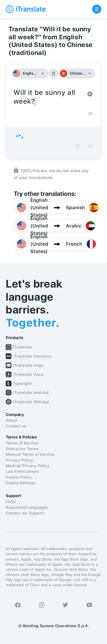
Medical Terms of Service (30, 454)
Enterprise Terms (22, 449)
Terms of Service (22, 443)
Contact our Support (25, 513)
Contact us (16, 426)
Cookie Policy (19, 477)
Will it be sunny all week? (48, 97)
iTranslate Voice (28, 374)
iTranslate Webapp (31, 402)
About (11, 420)
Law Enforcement (22, 471)
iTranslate (22, 347)
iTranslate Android (31, 393)
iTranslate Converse (32, 356)
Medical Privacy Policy (28, 466)
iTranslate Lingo (28, 365)
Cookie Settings (21, 483)
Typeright (22, 383)
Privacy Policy (19, 460)
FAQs (11, 502)
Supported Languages (27, 507)
